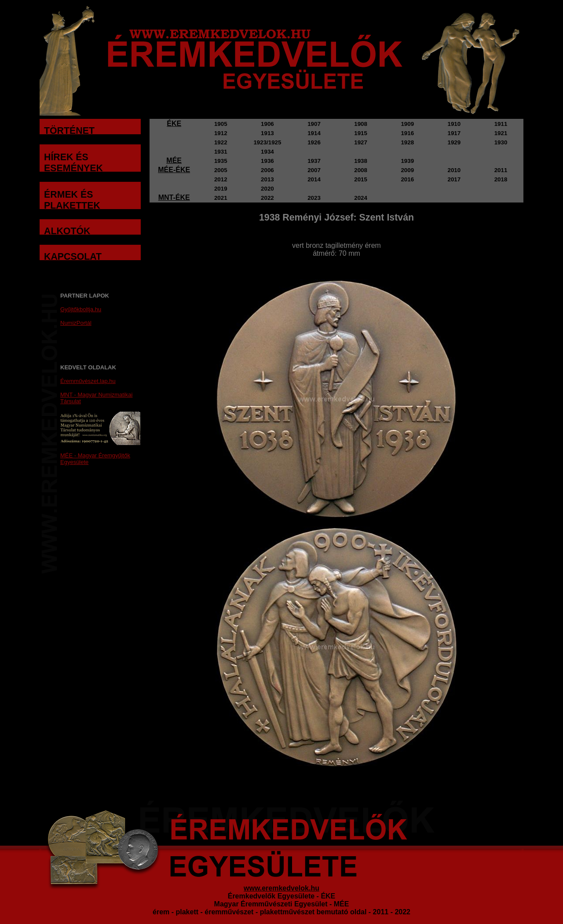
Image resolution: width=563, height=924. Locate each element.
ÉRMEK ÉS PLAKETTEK (72, 200)
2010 (454, 170)
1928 (407, 142)
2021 (221, 198)
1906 (267, 124)
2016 (407, 179)
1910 (454, 124)
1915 (361, 133)
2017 (454, 179)
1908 (361, 124)
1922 (221, 142)
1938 (361, 161)
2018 (501, 179)
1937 (314, 161)
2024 (361, 198)
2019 (221, 189)
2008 (361, 170)
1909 (407, 124)
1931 (221, 152)
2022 (267, 198)
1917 (454, 133)
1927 (361, 142)
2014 (314, 179)
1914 (314, 133)
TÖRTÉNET (69, 131)
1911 (501, 124)
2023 (314, 198)
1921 (501, 133)
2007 (314, 170)
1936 (267, 161)
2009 (407, 170)
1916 (407, 133)
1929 (454, 142)
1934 (267, 152)
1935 (221, 161)
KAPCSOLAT (73, 257)
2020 (267, 189)
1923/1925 (267, 142)
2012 (221, 179)
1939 (407, 161)
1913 (267, 133)
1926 (314, 142)
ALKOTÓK (67, 231)
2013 (267, 179)
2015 (361, 179)
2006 (267, 170)
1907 (314, 124)
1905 (221, 124)
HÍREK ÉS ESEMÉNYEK (73, 163)
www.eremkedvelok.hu (281, 888)
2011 (501, 170)
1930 (501, 142)
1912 (221, 133)
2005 (221, 170)
